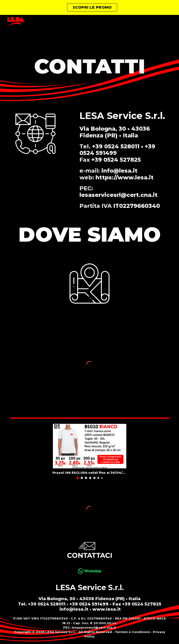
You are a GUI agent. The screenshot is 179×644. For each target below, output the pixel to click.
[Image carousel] (90, 451)
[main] (90, 66)
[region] (89, 7)
